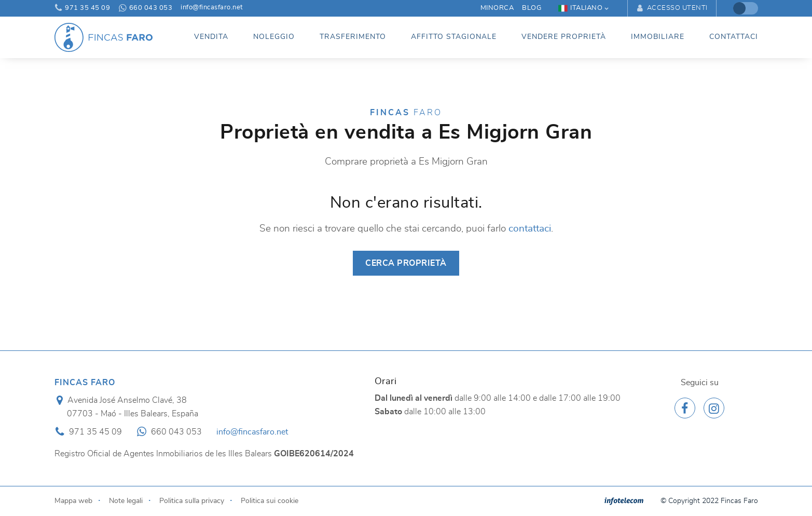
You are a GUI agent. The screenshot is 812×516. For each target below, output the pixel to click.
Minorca (497, 8)
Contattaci (734, 37)
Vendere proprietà (564, 37)
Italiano (580, 8)
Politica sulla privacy (192, 501)
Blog (532, 8)
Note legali (126, 501)
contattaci (530, 229)
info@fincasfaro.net (212, 8)
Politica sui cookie (270, 501)
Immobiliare (658, 37)
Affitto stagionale (454, 37)
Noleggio (274, 37)
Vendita (211, 37)
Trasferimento (353, 37)
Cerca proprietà (406, 263)
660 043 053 (145, 8)
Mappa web (73, 501)
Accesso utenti (672, 8)
